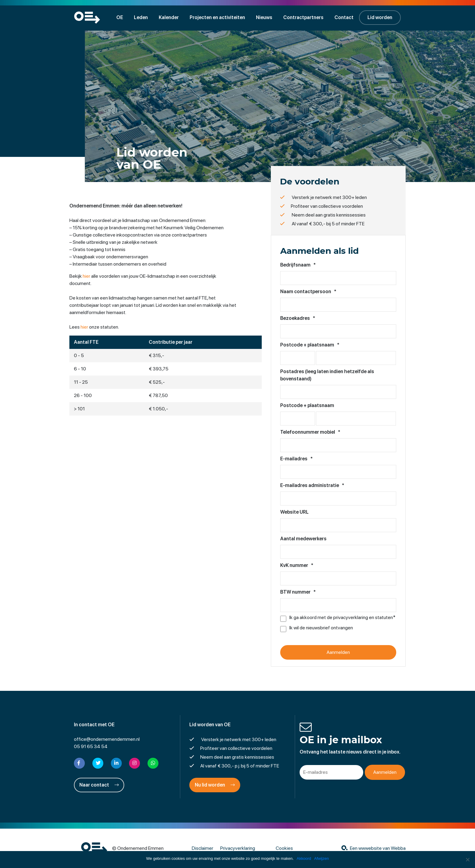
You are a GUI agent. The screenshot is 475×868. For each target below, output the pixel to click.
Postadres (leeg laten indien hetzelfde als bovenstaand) (327, 375)
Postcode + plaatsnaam (310, 345)
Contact (344, 17)
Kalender (169, 17)
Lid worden (380, 17)
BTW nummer (298, 592)
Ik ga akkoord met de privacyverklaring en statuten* (342, 618)
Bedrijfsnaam (298, 265)
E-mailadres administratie (312, 485)
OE (120, 17)
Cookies (284, 848)
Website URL (294, 512)
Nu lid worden (215, 785)
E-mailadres (296, 459)
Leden (141, 17)
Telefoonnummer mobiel (310, 432)
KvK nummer (297, 565)
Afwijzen (321, 858)
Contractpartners (303, 17)
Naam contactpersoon (308, 292)
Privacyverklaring (238, 848)
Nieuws (264, 17)
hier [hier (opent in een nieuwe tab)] (84, 327)
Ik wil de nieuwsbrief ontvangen (321, 628)
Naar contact (99, 785)
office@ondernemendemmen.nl (107, 739)
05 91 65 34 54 (91, 746)
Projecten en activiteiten (217, 17)
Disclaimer (203, 848)
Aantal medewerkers (303, 539)
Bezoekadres (298, 318)
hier (86, 276)
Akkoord (304, 858)
